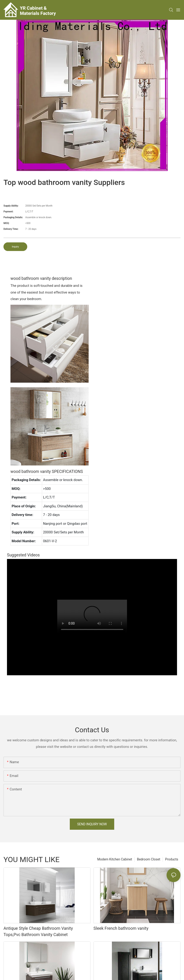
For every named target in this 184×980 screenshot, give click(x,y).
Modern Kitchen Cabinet (115, 859)
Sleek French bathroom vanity (121, 928)
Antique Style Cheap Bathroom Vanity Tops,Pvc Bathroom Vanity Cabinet (38, 931)
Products (172, 859)
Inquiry (15, 247)
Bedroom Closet (149, 859)
